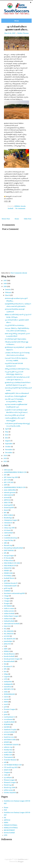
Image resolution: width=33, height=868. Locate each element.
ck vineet (7, 530)
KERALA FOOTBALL (11, 828)
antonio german (10, 492)
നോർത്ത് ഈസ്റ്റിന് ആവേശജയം (16, 339)
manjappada (8, 684)
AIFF (6, 485)
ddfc (5, 543)
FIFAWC (7, 571)
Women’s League (10, 782)
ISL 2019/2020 (9, 634)
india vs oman (9, 608)
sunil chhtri (8, 752)
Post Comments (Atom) (19, 273)
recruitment (8, 719)
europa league (9, 556)
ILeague (7, 603)
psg (5, 712)
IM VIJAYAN (8, 606)
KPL (5, 669)
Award (6, 510)
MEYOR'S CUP (9, 689)
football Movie (9, 578)
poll (5, 707)
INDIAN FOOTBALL (11, 825)
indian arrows (9, 611)
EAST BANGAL (9, 550)
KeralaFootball (9, 661)
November (9, 450)
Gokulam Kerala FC (11, 583)
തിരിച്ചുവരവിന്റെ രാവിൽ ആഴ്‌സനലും (17, 369)
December (9, 453)
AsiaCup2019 (8, 505)
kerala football (9, 656)
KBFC (6, 649)
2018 (5, 283)
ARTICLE (7, 500)
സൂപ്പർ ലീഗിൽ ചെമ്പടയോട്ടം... (15, 325)
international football (12, 624)
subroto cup (8, 747)
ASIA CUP (7, 503)
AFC (5, 475)
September (9, 444)
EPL (5, 553)
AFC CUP (7, 480)
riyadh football (9, 722)
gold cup (7, 588)
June (7, 435)
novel (6, 704)
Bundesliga (8, 518)
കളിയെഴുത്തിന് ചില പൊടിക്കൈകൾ (17, 393)
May (7, 432)
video (6, 775)
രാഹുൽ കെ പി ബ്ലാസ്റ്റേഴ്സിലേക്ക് (16, 396)
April (7, 429)
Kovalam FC (8, 666)
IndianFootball (9, 621)
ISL (5, 629)
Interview (7, 626)
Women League (9, 780)
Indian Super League (11, 616)
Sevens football (9, 833)
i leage (6, 596)
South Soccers (9, 737)
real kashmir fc (9, 717)
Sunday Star (8, 750)
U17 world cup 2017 (11, 767)
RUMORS (7, 724)
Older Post (28, 219)
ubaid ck (7, 770)
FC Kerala (7, 558)
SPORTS (7, 742)
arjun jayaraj (8, 495)
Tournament (8, 757)
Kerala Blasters (9, 654)
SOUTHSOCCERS (10, 740)
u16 (5, 762)
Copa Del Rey (9, 540)
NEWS (6, 702)
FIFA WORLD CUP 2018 (12, 563)
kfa (5, 664)
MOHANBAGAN (9, 694)
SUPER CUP (8, 755)
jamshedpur (8, 641)
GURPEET (7, 591)
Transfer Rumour (10, 760)
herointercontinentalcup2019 (14, 593)
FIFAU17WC (8, 568)
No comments (20, 208)
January (8, 289)
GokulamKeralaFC (10, 586)
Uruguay (7, 772)
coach (6, 535)
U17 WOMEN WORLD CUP (13, 765)
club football (8, 533)
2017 (5, 281)
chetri (6, 525)
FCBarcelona (8, 561)
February (8, 292)
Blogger (21, 862)
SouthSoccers (23, 859)
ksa (5, 671)
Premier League (10, 709)
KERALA (17, 206)
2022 (5, 461)
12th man (7, 470)
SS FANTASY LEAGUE (11, 745)
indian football (9, 613)
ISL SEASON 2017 (10, 639)
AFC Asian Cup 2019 (11, 477)
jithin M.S (7, 644)
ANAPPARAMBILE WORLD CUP (15, 487)
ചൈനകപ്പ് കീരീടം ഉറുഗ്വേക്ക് (15, 415)
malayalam (8, 682)
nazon (6, 697)
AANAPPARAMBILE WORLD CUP (15, 472)
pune (6, 714)
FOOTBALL (8, 576)
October (8, 447)
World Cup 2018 (9, 788)
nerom (6, 699)
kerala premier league (12, 659)
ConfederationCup (10, 538)
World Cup (8, 785)
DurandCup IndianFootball (13, 548)
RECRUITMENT (9, 830)
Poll (5, 810)
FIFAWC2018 (8, 573)
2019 (5, 286)
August (8, 441)
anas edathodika (10, 490)
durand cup (8, 545)
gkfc (6, 581)
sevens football (9, 732)
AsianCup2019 (9, 508)
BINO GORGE (8, 515)
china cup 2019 (9, 528)
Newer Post (6, 219)
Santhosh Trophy (10, 730)
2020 (5, 456)
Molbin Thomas (23, 33)
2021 (5, 458)
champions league (11, 520)
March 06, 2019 (10, 33)
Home (17, 219)
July (7, 438)
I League (7, 598)
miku (6, 692)
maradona (8, 687)
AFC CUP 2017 (9, 482)
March (8, 295)
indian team (8, 619)
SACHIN (7, 727)
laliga (6, 674)
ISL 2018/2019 (9, 631)
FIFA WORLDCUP (10, 566)
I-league (7, 601)
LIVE (6, 679)
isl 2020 (7, 636)
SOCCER (7, 735)
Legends (7, 677)
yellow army (8, 790)
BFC (5, 513)
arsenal (7, 497)
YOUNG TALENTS (10, 793)
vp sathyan (8, 777)
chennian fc (8, 523)
